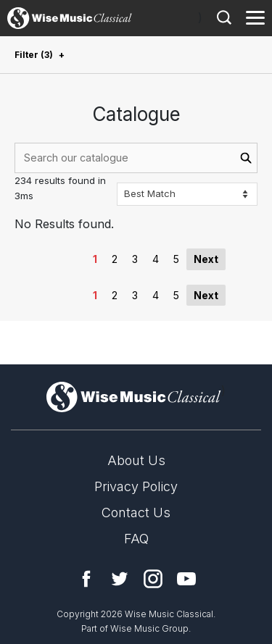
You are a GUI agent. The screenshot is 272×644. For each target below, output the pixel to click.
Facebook (86, 579)
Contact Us (136, 513)
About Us (136, 460)
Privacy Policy (136, 486)
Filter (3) (34, 55)
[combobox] (136, 158)
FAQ (136, 539)
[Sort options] (187, 194)
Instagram (153, 579)
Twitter (120, 579)
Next (206, 259)
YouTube (186, 579)
